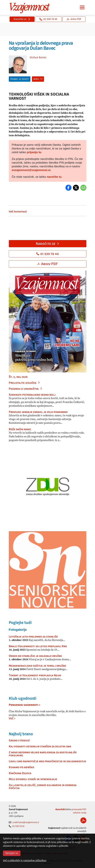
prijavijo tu (34, 152)
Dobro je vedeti (20, 79)
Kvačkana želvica (20, 773)
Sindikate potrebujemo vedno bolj (32, 395)
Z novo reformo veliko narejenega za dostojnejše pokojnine (43, 754)
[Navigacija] (82, 7)
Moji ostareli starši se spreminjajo (33, 779)
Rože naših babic (20, 429)
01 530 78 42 (17, 826)
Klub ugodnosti (23, 698)
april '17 (38, 79)
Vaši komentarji (18, 212)
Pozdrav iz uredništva (26, 389)
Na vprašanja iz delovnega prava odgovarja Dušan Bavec (41, 46)
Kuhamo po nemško (21, 767)
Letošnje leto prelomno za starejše (33, 637)
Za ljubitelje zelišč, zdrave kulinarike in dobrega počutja (43, 787)
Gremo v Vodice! (19, 740)
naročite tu (54, 177)
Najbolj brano (21, 734)
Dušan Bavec (38, 57)
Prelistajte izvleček (24, 383)
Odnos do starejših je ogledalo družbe (35, 656)
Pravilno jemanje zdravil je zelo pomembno (38, 412)
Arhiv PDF (74, 19)
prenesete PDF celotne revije (79, 811)
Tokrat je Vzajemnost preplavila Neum (35, 675)
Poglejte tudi (20, 623)
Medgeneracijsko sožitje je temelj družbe (37, 666)
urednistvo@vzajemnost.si (24, 822)
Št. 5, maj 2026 (18, 377)
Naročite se (22, 19)
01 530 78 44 (48, 19)
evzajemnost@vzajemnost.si (31, 170)
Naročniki (60, 809)
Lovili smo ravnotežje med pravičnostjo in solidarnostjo (47, 761)
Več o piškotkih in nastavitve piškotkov (25, 860)
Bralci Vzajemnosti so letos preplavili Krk (38, 646)
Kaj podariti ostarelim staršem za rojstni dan (40, 746)
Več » (12, 718)
